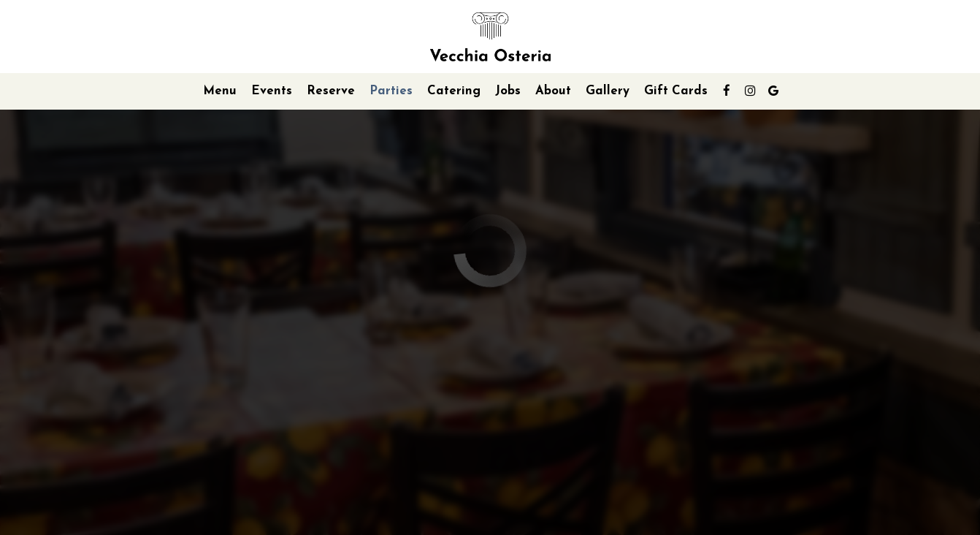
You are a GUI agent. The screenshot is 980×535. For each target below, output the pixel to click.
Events (272, 91)
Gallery (608, 91)
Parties (391, 91)
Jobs (508, 91)
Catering (454, 91)
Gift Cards (676, 91)
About (553, 91)
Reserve (331, 91)
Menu (220, 91)
